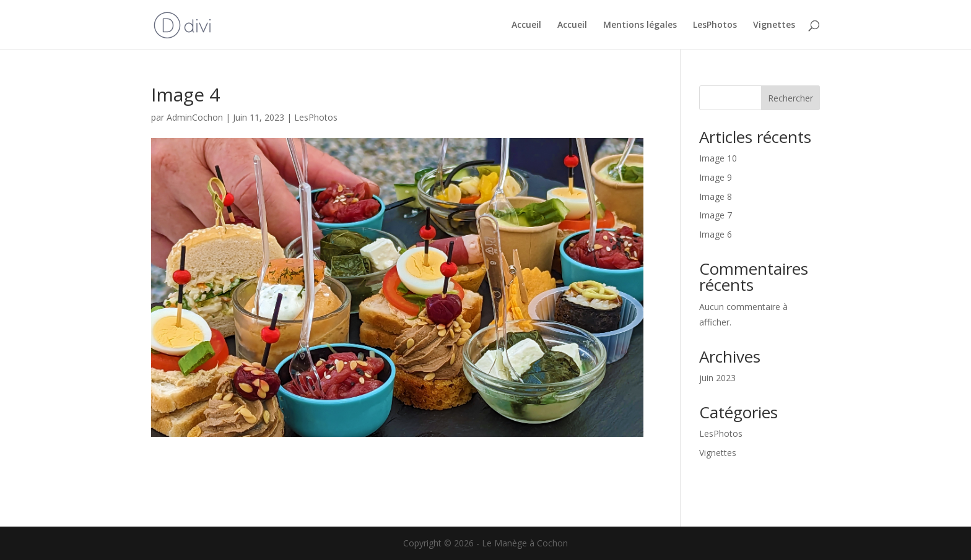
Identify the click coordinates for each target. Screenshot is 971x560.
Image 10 (718, 158)
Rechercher (790, 98)
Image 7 (716, 215)
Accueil (526, 25)
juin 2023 (717, 378)
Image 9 (716, 177)
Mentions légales (640, 25)
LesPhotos (715, 25)
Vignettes (774, 25)
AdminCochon (195, 117)
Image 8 (716, 196)
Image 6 (716, 234)
